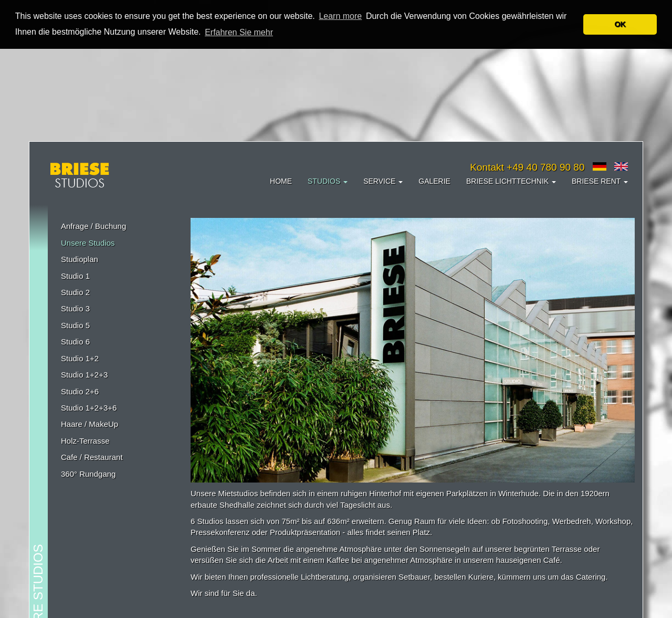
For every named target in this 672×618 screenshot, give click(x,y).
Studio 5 (75, 325)
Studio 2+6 (80, 391)
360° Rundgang (88, 473)
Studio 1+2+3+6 (89, 407)
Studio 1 (75, 275)
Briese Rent (600, 181)
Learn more (340, 16)
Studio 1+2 (80, 358)
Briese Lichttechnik (511, 181)
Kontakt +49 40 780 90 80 (527, 167)
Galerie (434, 181)
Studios (328, 181)
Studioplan (80, 259)
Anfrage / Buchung (93, 226)
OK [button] (620, 24)
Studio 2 (75, 292)
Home (281, 181)
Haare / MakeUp (90, 423)
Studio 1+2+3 (84, 374)
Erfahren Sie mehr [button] (239, 32)
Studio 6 (75, 341)
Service (383, 181)
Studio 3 (75, 308)
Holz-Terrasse (85, 440)
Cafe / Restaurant (92, 457)
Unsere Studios (88, 242)
